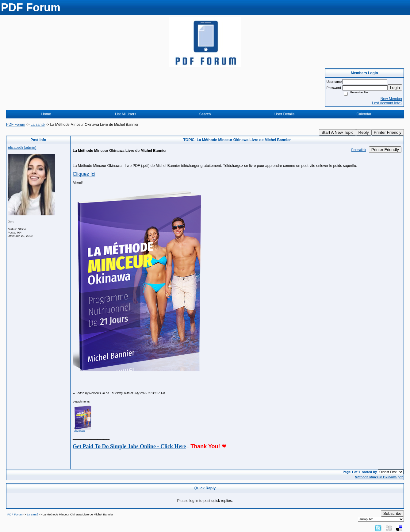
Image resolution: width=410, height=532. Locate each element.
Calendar (364, 114)
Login (395, 88)
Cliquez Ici (84, 174)
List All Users (126, 114)
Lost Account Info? (387, 103)
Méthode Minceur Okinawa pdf (379, 477)
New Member (391, 99)
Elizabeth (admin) (22, 148)
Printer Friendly (388, 132)
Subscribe (392, 513)
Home (46, 114)
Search (205, 114)
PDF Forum (16, 125)
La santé (38, 125)
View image (80, 431)
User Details (284, 114)
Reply (364, 132)
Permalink (359, 150)
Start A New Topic (337, 132)
